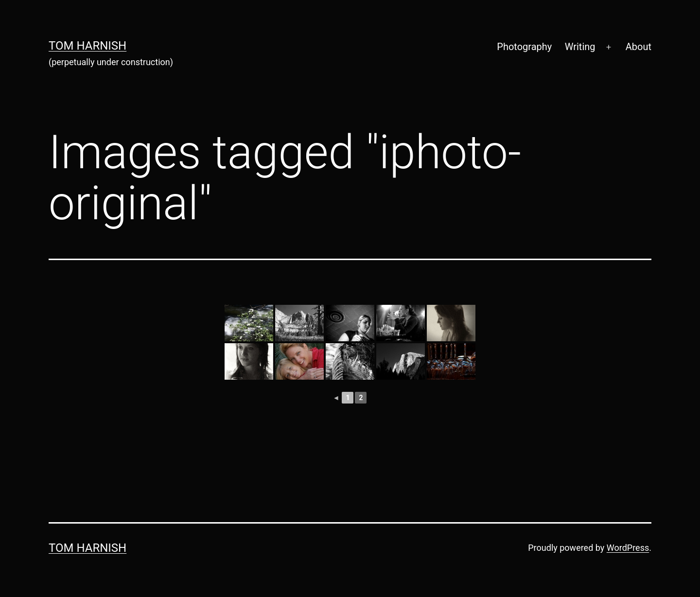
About (639, 47)
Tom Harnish (87, 46)
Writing (580, 47)
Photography (524, 47)
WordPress (628, 548)
